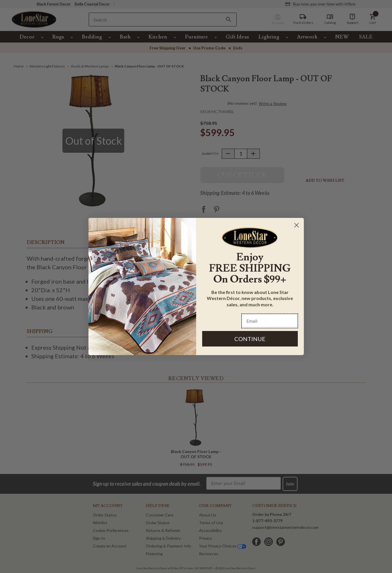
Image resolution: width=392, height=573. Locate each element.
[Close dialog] (297, 225)
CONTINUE (250, 339)
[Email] (270, 321)
